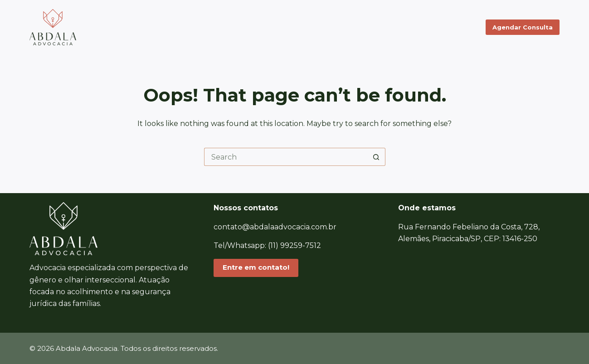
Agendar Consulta (523, 27)
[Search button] (376, 157)
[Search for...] (286, 157)
